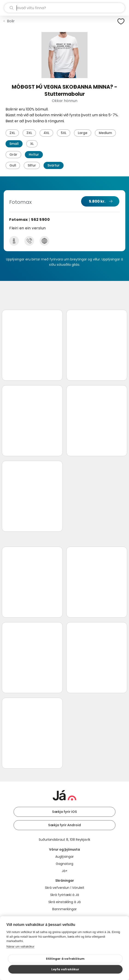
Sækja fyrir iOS (64, 812)
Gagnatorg (64, 864)
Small (14, 144)
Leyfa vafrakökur (65, 969)
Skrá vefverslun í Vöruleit (65, 888)
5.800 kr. (97, 201)
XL (32, 144)
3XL (29, 133)
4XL (46, 133)
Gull (13, 165)
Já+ (65, 871)
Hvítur (34, 155)
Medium (105, 133)
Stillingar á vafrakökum (65, 959)
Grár (13, 155)
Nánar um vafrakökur (20, 946)
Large (83, 133)
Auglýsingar (64, 857)
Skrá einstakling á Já (64, 902)
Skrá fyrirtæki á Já (65, 895)
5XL (64, 133)
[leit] (64, 8)
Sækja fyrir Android (64, 825)
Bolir (11, 21)
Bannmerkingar (64, 909)
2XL (12, 133)
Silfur (32, 165)
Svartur (54, 165)
